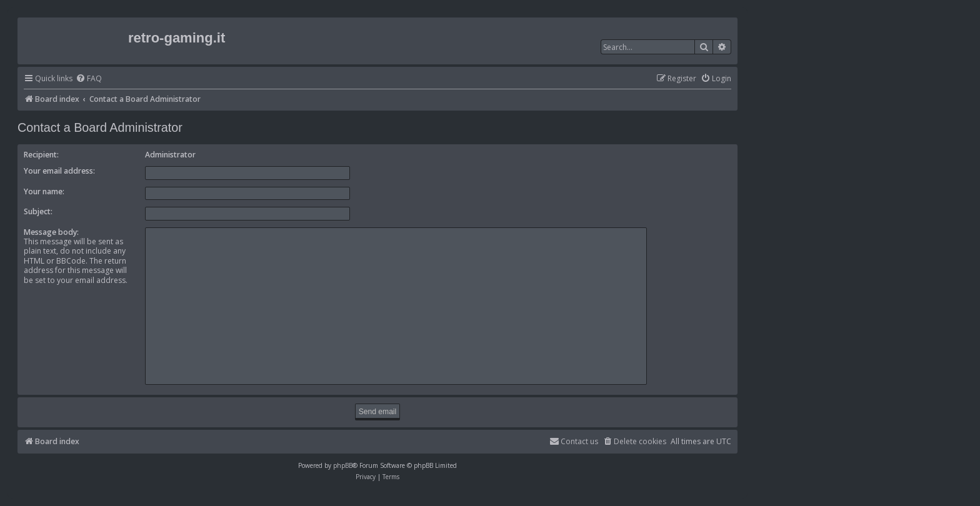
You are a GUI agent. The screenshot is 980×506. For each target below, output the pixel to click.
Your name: (44, 191)
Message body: (51, 232)
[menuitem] (89, 79)
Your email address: (59, 171)
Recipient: (41, 155)
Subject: (38, 211)
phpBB (343, 465)
